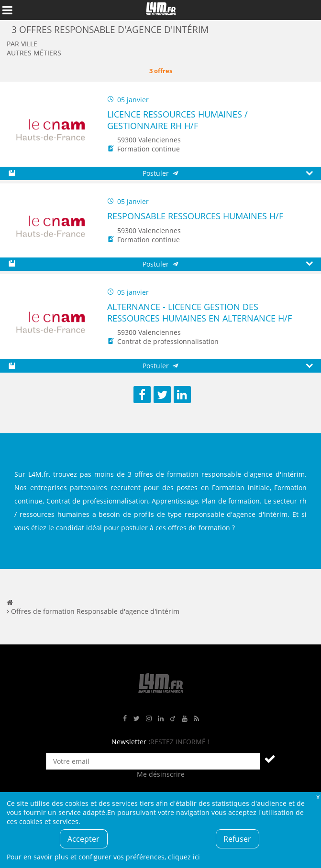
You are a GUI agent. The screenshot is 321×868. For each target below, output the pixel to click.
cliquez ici (184, 857)
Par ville (22, 44)
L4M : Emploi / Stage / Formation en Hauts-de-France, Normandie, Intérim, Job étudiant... (161, 10)
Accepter (83, 839)
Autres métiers (34, 53)
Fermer (318, 797)
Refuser (237, 839)
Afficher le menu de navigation (7, 10)
